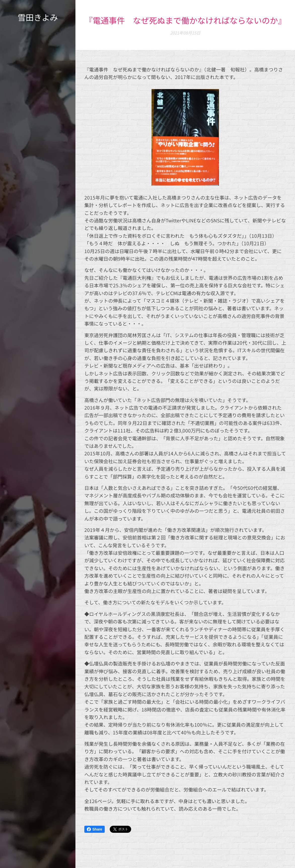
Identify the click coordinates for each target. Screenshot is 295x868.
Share (95, 829)
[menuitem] (38, 426)
